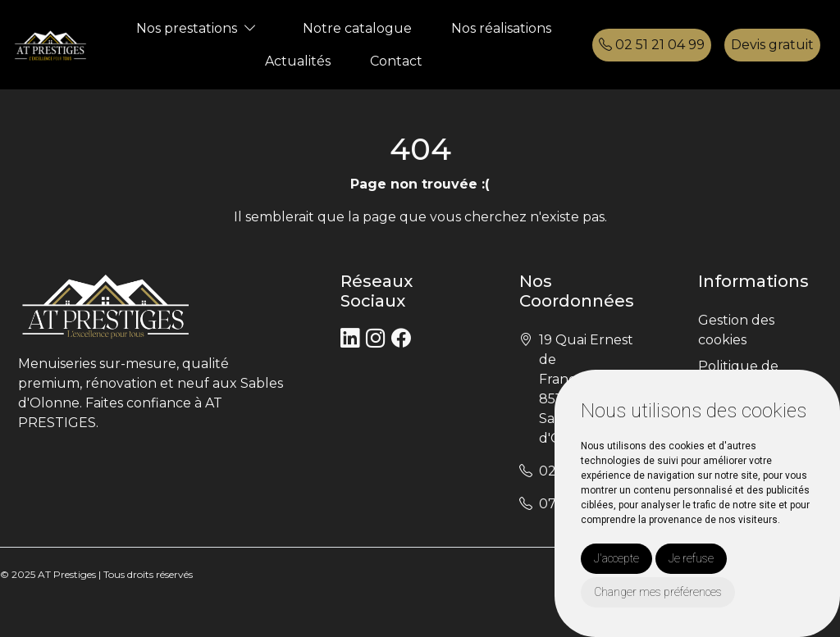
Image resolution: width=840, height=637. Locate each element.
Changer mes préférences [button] (658, 592)
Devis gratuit (772, 45)
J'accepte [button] (616, 558)
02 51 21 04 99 (652, 45)
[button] (250, 28)
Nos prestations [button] (187, 28)
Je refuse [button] (691, 558)
